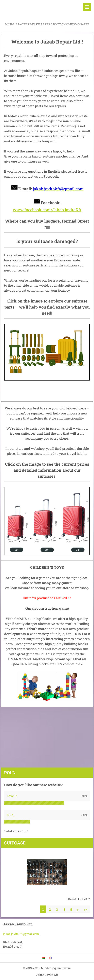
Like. (10, 815)
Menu (87, 7)
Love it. (12, 796)
